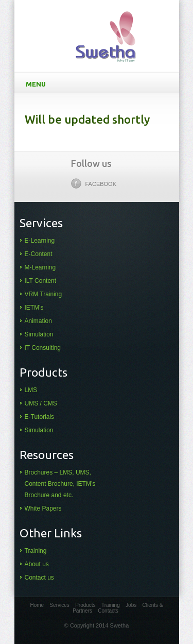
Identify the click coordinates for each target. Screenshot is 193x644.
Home (37, 605)
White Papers (43, 509)
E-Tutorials (40, 417)
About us (37, 564)
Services (59, 605)
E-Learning (40, 241)
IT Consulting (43, 348)
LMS (31, 390)
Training (36, 551)
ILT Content (41, 281)
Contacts (108, 611)
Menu (99, 83)
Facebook (94, 183)
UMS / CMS (41, 403)
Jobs (131, 605)
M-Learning (40, 267)
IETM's (34, 308)
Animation (38, 321)
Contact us (39, 578)
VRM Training (43, 294)
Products (85, 605)
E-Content (39, 254)
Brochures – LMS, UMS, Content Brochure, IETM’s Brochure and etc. (60, 484)
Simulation (39, 334)
